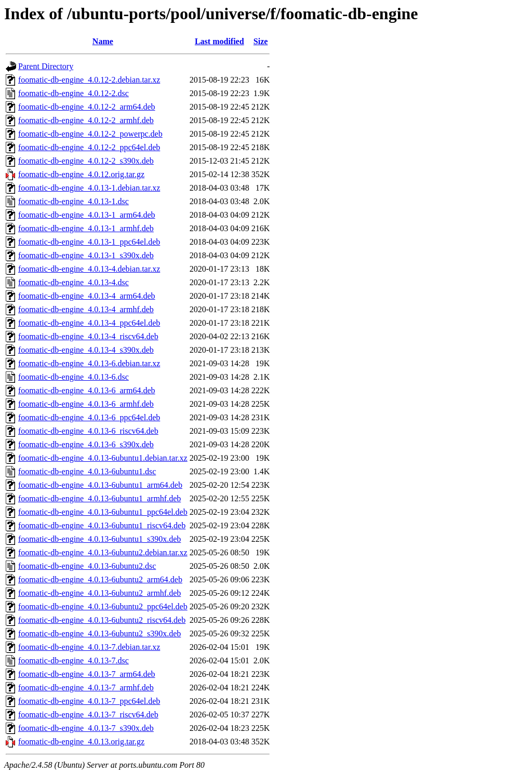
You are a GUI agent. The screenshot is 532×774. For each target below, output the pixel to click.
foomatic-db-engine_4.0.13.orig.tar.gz (81, 742)
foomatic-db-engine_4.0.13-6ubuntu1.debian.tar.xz (103, 458)
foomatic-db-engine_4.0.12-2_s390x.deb (86, 161)
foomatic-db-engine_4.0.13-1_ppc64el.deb (89, 242)
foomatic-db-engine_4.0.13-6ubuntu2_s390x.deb (99, 633)
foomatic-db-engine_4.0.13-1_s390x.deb (86, 255)
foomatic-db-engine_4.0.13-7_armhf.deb (86, 688)
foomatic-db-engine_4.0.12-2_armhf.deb (86, 120)
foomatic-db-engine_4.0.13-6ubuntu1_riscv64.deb (102, 525)
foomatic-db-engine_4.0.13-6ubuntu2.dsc (87, 566)
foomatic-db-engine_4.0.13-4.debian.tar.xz (89, 269)
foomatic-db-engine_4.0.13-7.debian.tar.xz (89, 647)
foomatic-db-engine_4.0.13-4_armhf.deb (86, 309)
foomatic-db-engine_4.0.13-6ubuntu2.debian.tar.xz (103, 552)
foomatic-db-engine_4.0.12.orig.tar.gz (81, 174)
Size (261, 41)
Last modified (220, 41)
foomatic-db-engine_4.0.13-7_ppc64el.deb (89, 701)
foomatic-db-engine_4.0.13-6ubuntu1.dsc (87, 471)
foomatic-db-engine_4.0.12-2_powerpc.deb (90, 134)
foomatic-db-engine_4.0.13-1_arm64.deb (87, 215)
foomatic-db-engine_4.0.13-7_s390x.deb (86, 728)
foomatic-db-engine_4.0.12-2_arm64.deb (87, 107)
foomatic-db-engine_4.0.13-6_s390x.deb (86, 444)
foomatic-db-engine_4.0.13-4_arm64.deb (87, 296)
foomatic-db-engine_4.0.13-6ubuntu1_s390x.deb (99, 539)
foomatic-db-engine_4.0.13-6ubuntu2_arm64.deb (100, 579)
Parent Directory (46, 66)
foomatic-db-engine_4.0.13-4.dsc (74, 282)
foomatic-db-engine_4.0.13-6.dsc (74, 377)
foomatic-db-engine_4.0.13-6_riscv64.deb (88, 431)
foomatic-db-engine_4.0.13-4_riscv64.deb (88, 336)
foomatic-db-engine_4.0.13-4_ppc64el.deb (89, 323)
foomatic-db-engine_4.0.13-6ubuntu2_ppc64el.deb (103, 606)
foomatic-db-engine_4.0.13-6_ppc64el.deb (89, 417)
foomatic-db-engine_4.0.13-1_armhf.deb (86, 228)
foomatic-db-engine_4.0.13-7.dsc (74, 660)
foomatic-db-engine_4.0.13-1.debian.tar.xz (89, 188)
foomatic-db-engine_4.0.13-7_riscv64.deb (88, 715)
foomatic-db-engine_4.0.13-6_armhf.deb (86, 404)
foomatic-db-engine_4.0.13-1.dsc (74, 201)
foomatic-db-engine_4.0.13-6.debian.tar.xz (89, 363)
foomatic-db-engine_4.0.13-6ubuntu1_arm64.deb (100, 485)
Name (103, 41)
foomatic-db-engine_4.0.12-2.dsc (74, 93)
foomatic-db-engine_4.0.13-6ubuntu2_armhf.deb (99, 593)
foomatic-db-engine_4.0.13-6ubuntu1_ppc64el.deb (103, 512)
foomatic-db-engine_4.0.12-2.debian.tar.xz (89, 80)
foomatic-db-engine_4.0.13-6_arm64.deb (87, 390)
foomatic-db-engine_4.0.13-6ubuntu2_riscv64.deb (102, 620)
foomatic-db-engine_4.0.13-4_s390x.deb (86, 350)
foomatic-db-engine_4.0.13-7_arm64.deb (87, 674)
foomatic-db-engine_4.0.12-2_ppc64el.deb (89, 147)
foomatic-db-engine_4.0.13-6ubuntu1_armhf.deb (99, 498)
